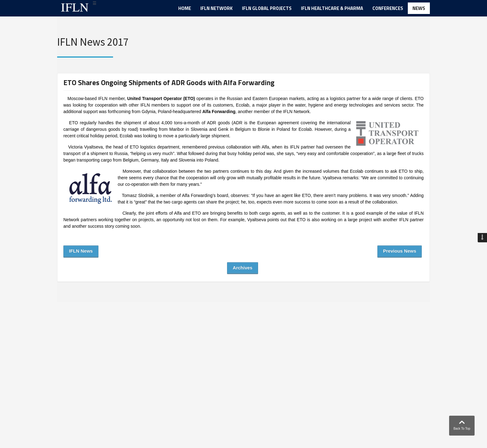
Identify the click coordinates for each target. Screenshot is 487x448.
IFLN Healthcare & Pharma (332, 8)
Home (185, 8)
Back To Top (462, 424)
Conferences (388, 8)
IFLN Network (216, 8)
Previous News (400, 251)
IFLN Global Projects (267, 8)
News (419, 8)
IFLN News (81, 251)
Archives (242, 268)
